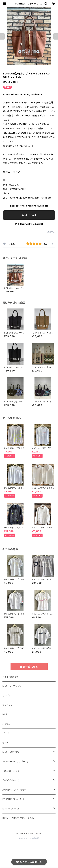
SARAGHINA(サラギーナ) (15, 761)
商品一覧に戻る (29, 667)
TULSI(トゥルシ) (11, 771)
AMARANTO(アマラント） (15, 790)
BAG (5, 714)
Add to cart (29, 215)
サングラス (8, 696)
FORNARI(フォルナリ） (13, 799)
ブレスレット (8, 705)
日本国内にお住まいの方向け (29, 224)
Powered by (29, 838)
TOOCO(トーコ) (11, 780)
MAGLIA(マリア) (11, 752)
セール (6, 743)
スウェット (7, 724)
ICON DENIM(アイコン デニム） (19, 818)
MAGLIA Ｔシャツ (12, 686)
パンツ (6, 733)
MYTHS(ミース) (11, 809)
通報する (51, 232)
